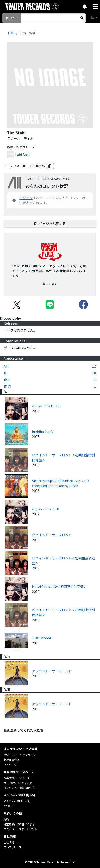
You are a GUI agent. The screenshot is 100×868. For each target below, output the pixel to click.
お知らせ (9, 806)
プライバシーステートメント (20, 829)
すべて (10, 18)
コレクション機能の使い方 (19, 788)
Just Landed (41, 638)
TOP (11, 33)
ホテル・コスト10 (45, 509)
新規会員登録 (11, 760)
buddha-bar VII (44, 432)
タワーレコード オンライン (20, 755)
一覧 (91, 18)
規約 (6, 819)
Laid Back (23, 155)
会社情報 (9, 842)
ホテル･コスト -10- (46, 406)
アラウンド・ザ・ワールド (52, 671)
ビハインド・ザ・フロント (52, 535)
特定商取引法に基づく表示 (19, 824)
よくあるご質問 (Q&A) (17, 801)
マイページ (10, 765)
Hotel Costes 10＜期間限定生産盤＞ (59, 586)
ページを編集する (50, 223)
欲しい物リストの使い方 (18, 783)
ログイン (26, 198)
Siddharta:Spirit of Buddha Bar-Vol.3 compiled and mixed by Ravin (61, 483)
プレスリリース (13, 847)
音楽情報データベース (16, 778)
